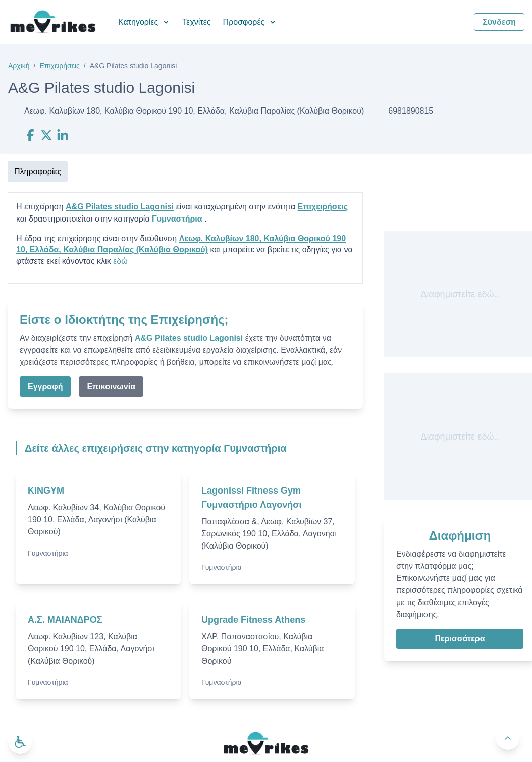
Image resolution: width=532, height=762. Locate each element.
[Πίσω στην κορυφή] (508, 738)
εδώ (120, 261)
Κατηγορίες (144, 22)
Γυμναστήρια (177, 219)
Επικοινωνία (111, 386)
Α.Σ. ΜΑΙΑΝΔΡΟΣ (65, 620)
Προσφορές (250, 22)
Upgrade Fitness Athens (253, 620)
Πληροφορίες (38, 171)
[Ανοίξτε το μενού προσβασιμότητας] (20, 742)
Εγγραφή (45, 386)
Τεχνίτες (196, 22)
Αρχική (19, 66)
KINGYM (46, 491)
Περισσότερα (460, 639)
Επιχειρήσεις (59, 66)
